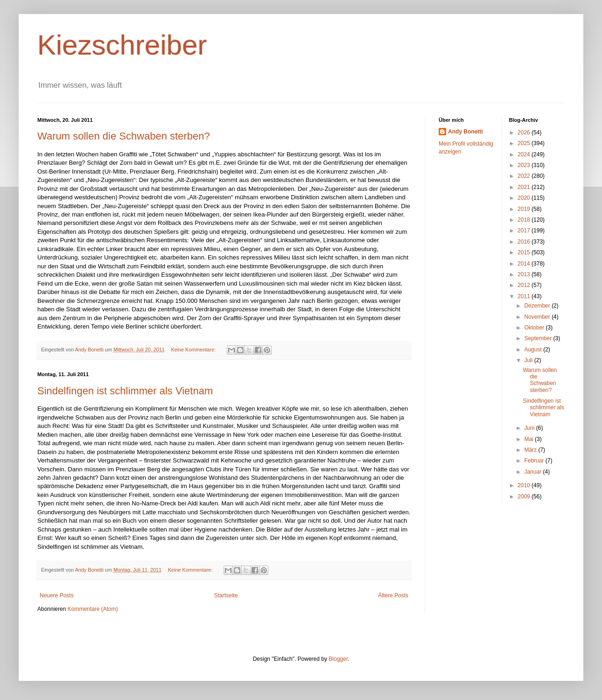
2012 (525, 285)
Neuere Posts (57, 595)
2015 (525, 252)
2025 (525, 143)
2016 (525, 242)
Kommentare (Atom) (93, 609)
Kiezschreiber (122, 45)
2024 (525, 154)
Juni (530, 428)
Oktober (535, 328)
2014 (525, 264)
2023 (525, 165)
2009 (525, 497)
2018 (525, 220)
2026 (525, 133)
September (539, 338)
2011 (525, 296)
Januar (533, 472)
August (534, 350)
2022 (525, 176)
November (538, 317)
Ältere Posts (393, 595)
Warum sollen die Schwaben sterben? (124, 136)
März (531, 450)
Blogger (338, 659)
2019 (525, 209)
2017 (525, 231)
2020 (525, 198)
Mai (529, 439)
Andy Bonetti (465, 132)
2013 (525, 274)
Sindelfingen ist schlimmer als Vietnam (125, 391)
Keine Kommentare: (194, 350)
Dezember (538, 306)
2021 (525, 187)
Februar (535, 461)
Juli (529, 360)
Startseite (226, 595)
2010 (525, 485)
